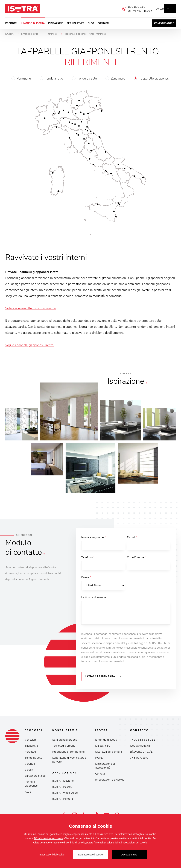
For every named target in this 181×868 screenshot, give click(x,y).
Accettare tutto (129, 855)
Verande (30, 765)
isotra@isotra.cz (140, 747)
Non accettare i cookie (91, 855)
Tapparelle (31, 747)
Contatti (103, 23)
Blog (91, 23)
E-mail (132, 537)
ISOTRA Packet (62, 788)
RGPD (99, 759)
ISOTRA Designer (63, 782)
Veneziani (31, 741)
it (168, 9)
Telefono (88, 558)
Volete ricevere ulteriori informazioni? (31, 308)
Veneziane (24, 78)
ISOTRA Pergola (63, 800)
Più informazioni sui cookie (48, 838)
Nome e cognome (94, 537)
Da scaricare (103, 747)
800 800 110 (131, 7)
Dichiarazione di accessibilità (105, 767)
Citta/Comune (137, 558)
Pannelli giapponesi (32, 785)
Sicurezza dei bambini (109, 753)
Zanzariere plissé (35, 777)
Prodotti (11, 23)
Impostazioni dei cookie (110, 781)
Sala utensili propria (65, 741)
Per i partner (75, 23)
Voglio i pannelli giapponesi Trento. (30, 345)
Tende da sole (87, 78)
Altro (28, 793)
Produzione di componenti (68, 753)
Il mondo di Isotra (33, 23)
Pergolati (30, 753)
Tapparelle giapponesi (154, 78)
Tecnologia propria (64, 747)
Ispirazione (56, 23)
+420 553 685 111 (143, 741)
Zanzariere (118, 78)
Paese (86, 579)
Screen (29, 771)
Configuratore (164, 23)
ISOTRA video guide (65, 794)
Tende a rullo (54, 78)
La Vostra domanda (94, 600)
